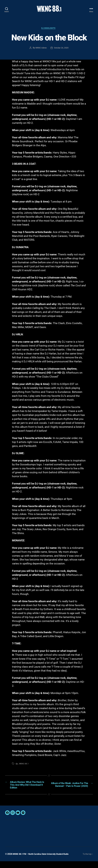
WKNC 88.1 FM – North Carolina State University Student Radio (44, 861)
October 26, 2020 (62, 52)
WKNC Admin (41, 52)
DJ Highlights (49, 33)
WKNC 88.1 (24, 768)
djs (17, 768)
